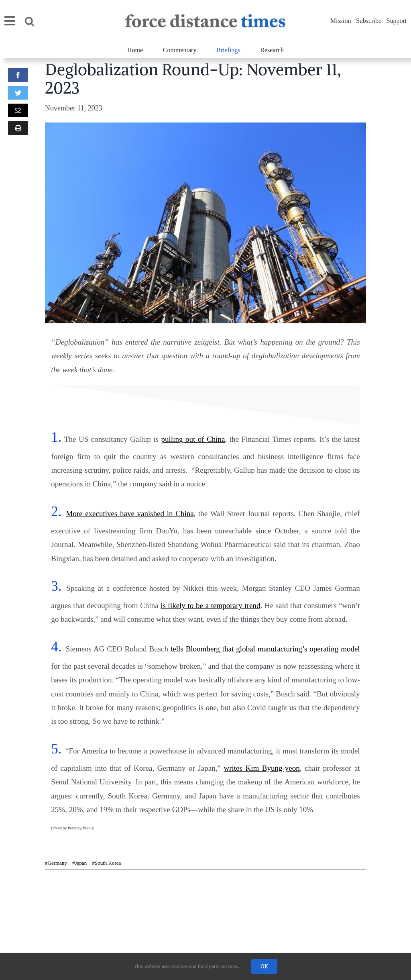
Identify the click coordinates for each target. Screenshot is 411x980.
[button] (35, 21)
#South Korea (106, 863)
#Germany (56, 863)
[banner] (205, 18)
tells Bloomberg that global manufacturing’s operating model (265, 649)
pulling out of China (193, 439)
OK (264, 966)
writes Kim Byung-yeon (261, 768)
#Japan (79, 863)
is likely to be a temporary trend (210, 605)
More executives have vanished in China (130, 513)
